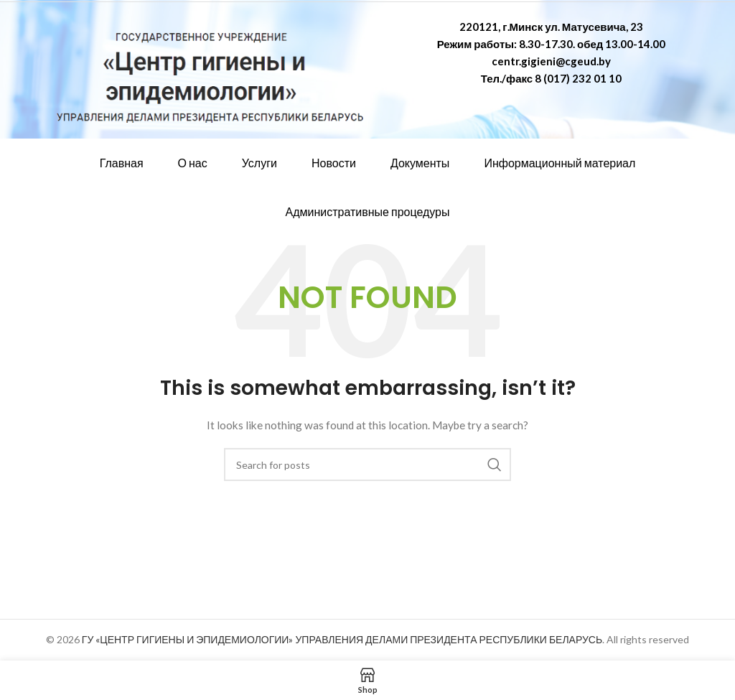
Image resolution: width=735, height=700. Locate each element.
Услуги (259, 163)
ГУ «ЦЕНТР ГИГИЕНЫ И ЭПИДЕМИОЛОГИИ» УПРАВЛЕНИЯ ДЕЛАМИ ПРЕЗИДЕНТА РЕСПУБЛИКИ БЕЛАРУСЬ (342, 639)
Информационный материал (560, 163)
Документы (420, 163)
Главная (122, 163)
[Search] (367, 465)
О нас (193, 163)
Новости (334, 163)
